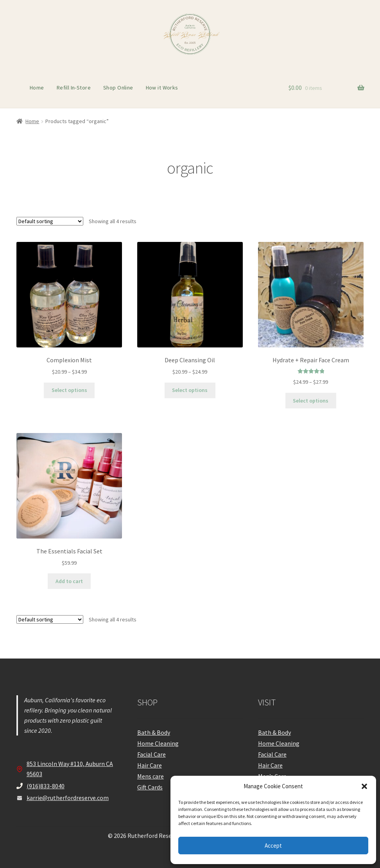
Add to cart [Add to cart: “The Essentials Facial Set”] (69, 581)
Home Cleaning (158, 743)
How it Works (162, 88)
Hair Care (150, 765)
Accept (273, 846)
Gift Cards (150, 787)
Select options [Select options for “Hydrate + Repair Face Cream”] (311, 401)
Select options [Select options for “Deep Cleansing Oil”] (190, 390)
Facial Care (151, 754)
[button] (364, 786)
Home (37, 88)
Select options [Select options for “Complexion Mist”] (69, 390)
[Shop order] (50, 221)
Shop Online (118, 88)
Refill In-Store (74, 88)
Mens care (151, 776)
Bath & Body (154, 732)
